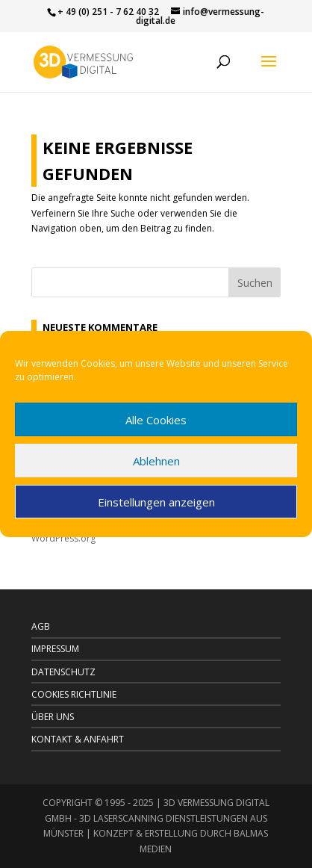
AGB (41, 626)
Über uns (53, 717)
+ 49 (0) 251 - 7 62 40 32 (108, 12)
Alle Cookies (156, 420)
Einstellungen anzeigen (156, 502)
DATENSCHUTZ (63, 672)
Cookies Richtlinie (74, 694)
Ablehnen (156, 461)
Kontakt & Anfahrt (78, 739)
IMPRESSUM (55, 649)
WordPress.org (63, 538)
